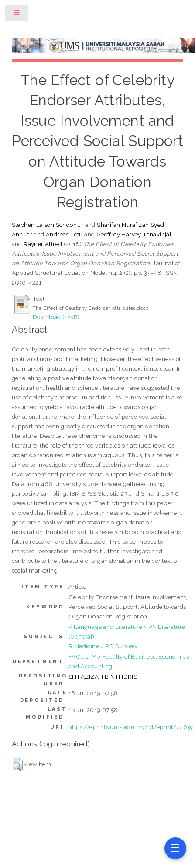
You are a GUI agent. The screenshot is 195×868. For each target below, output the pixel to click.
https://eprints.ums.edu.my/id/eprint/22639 (131, 727)
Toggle (17, 15)
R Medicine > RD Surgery (103, 646)
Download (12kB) (56, 317)
